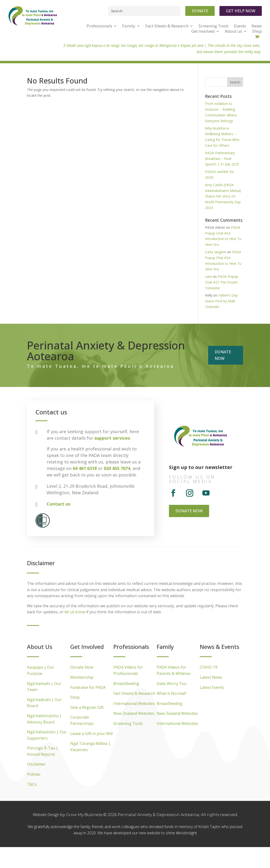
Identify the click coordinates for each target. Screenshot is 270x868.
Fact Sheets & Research (134, 693)
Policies (34, 774)
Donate (200, 11)
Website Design (46, 815)
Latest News (211, 677)
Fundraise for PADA (88, 687)
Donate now (223, 355)
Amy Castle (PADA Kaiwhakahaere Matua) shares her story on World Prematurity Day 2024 (223, 196)
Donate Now (82, 667)
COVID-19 (209, 667)
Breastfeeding (126, 684)
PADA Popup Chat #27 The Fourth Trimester (222, 282)
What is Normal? (172, 693)
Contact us (58, 504)
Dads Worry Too (172, 684)
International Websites (134, 703)
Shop (75, 697)
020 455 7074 (117, 468)
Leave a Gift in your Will (91, 734)
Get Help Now (241, 11)
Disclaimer (36, 764)
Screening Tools (128, 723)
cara (208, 276)
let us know (75, 612)
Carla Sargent (215, 252)
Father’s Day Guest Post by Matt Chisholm (221, 301)
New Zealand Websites (134, 713)
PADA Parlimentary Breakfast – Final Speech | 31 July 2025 (222, 159)
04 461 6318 (85, 468)
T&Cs (32, 784)
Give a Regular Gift (87, 707)
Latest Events (212, 687)
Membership (82, 677)
